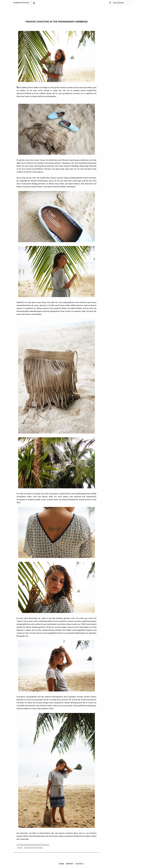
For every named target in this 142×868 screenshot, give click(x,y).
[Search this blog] (123, 3)
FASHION (20, 848)
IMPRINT (70, 864)
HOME (61, 864)
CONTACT (80, 864)
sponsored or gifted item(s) (34, 848)
